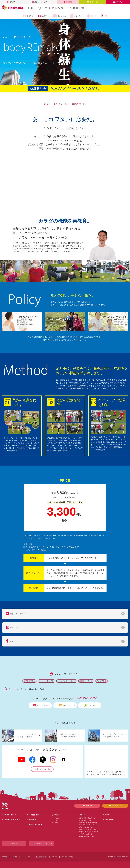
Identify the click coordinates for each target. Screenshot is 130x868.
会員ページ (92, 2)
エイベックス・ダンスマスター (89, 832)
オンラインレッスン (46, 681)
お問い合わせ (42, 705)
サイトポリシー (27, 857)
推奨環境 (55, 857)
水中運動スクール (85, 820)
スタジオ (57, 818)
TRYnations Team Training (88, 823)
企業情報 (15, 857)
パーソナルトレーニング (67, 681)
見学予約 (92, 705)
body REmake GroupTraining (89, 825)
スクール (91, 16)
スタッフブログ (115, 806)
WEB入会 (118, 2)
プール (56, 823)
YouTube (87, 806)
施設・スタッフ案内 (60, 16)
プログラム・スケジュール (76, 16)
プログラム (58, 815)
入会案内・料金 (44, 16)
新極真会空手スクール (86, 836)
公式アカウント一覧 (42, 769)
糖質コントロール (86, 681)
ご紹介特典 (14, 844)
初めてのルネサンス (10, 815)
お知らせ (28, 16)
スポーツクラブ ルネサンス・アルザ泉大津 (56, 8)
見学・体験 (33, 820)
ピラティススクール (86, 827)
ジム (55, 820)
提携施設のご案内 (41, 844)
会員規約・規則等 (67, 857)
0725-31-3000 (88, 698)
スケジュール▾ (61, 104)
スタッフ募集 (101, 681)
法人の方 (11, 2)
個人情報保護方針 (42, 857)
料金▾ (47, 104)
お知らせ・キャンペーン (12, 820)
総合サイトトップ (40, 2)
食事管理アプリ (29, 681)
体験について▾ (79, 104)
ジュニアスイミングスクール (89, 829)
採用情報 (68, 2)
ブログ (105, 16)
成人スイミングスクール (87, 818)
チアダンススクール (86, 834)
